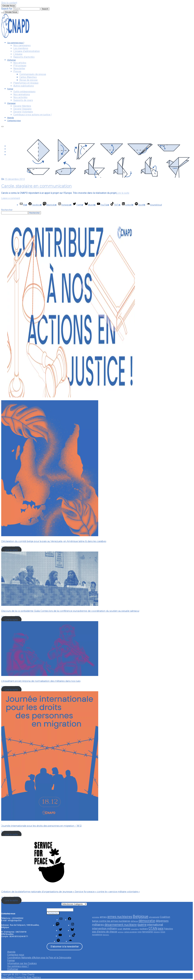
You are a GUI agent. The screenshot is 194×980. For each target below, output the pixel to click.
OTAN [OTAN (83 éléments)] (153, 928)
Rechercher (7, 210)
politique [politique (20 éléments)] (121, 932)
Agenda (11, 118)
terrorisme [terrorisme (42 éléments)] (148, 932)
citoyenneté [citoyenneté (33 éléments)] (154, 917)
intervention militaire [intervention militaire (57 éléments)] (105, 928)
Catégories (54, 904)
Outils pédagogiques (24, 92)
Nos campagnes (22, 45)
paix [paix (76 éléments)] (161, 928)
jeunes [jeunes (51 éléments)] (127, 929)
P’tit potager (20, 66)
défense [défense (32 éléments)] (134, 921)
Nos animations (22, 94)
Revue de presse (28, 80)
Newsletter (19, 69)
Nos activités (20, 97)
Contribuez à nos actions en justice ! (33, 115)
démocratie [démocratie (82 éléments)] (147, 921)
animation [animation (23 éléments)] (96, 917)
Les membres (21, 48)
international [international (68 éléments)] (155, 925)
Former (10, 89)
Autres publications (24, 86)
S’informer (12, 60)
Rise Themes (34, 977)
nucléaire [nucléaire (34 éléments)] (144, 929)
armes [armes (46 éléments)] (103, 917)
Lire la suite (123, 193)
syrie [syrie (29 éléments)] (140, 932)
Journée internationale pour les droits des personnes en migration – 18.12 (41, 826)
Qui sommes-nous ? (16, 43)
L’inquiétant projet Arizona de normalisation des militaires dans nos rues (41, 681)
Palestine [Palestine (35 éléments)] (168, 929)
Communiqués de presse (33, 74)
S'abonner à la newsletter (65, 946)
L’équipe (18, 54)
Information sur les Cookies (22, 963)
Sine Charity (8, 977)
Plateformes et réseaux (26, 83)
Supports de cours (23, 100)
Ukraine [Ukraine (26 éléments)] (157, 932)
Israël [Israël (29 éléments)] (120, 929)
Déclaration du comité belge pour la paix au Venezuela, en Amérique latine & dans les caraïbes (54, 541)
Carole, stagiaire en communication (36, 186)
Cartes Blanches (28, 77)
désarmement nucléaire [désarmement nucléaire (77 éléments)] (121, 925)
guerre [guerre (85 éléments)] (142, 925)
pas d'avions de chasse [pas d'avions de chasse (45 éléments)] (105, 932)
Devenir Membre (22, 106)
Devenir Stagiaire (22, 109)
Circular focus (9, 6)
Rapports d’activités (24, 57)
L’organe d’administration (27, 51)
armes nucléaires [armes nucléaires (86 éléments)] (120, 917)
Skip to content (9, 3)
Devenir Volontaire (23, 112)
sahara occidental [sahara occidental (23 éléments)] (130, 932)
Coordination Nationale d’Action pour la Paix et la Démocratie (39, 958)
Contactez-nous (14, 121)
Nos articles (20, 63)
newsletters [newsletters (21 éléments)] (135, 929)
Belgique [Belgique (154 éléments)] (140, 916)
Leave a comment (11, 198)
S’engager (11, 103)
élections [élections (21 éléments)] (106, 935)
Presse (17, 71)
